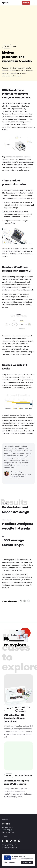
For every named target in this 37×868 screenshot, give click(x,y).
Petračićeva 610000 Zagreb (7, 829)
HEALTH (7, 46)
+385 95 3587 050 (8, 832)
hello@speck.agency (9, 845)
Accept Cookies (27, 862)
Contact (26, 3)
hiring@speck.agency (9, 848)
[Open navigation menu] (33, 3)
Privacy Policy (9, 862)
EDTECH (9, 776)
